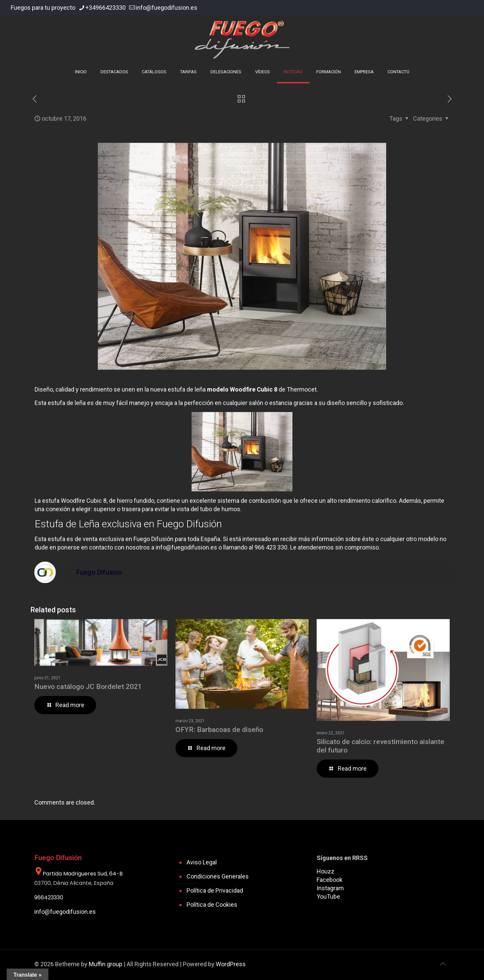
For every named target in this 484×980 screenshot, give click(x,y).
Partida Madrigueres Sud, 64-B (78, 874)
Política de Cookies (212, 905)
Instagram (330, 888)
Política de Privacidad (215, 890)
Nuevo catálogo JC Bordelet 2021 (88, 687)
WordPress (231, 964)
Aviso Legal (202, 862)
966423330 (49, 897)
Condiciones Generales (218, 876)
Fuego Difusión (99, 573)
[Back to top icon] (443, 964)
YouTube (328, 896)
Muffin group (106, 964)
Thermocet (302, 389)
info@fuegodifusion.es (186, 547)
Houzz (326, 871)
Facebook (330, 880)
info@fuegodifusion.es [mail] (167, 8)
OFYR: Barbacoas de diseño (219, 730)
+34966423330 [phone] (106, 8)
